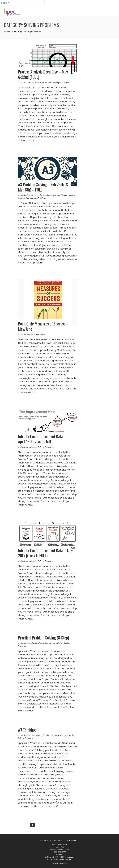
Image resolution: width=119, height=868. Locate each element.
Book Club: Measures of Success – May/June (43, 326)
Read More (27, 147)
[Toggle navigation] (25, 13)
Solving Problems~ (61, 83)
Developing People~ (49, 195)
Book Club (25, 335)
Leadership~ (69, 735)
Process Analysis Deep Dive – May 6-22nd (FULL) (43, 74)
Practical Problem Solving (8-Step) (44, 638)
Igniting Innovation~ (67, 195)
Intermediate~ (46, 83)
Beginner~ (25, 447)
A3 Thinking (27, 730)
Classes (36, 83)
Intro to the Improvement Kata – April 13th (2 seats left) (42, 439)
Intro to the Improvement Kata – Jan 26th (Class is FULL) (45, 553)
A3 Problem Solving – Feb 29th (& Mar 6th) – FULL (43, 187)
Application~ (26, 83)
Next (47, 825)
